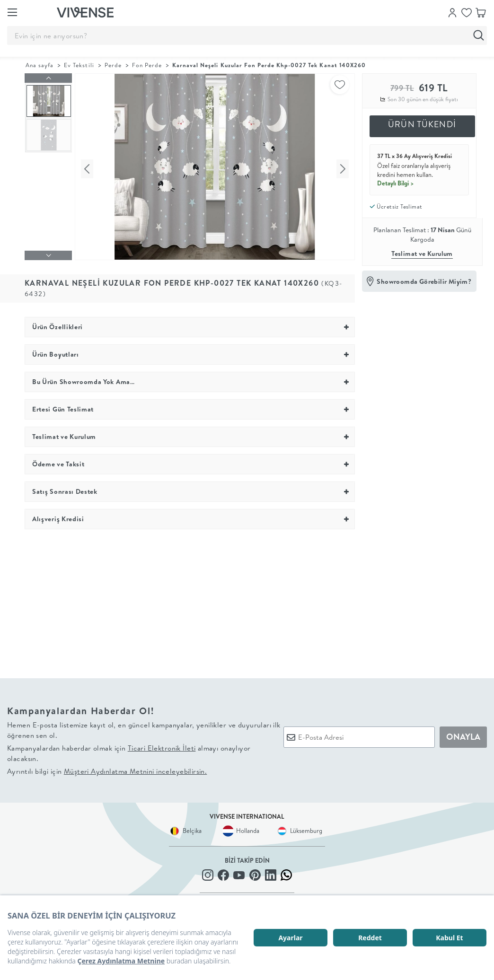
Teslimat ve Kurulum (422, 254)
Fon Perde (147, 65)
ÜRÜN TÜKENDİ (422, 124)
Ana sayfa (40, 65)
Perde (113, 65)
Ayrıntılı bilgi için (107, 769)
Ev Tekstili (79, 65)
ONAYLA (463, 734)
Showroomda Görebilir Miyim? (424, 281)
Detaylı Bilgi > (396, 183)
